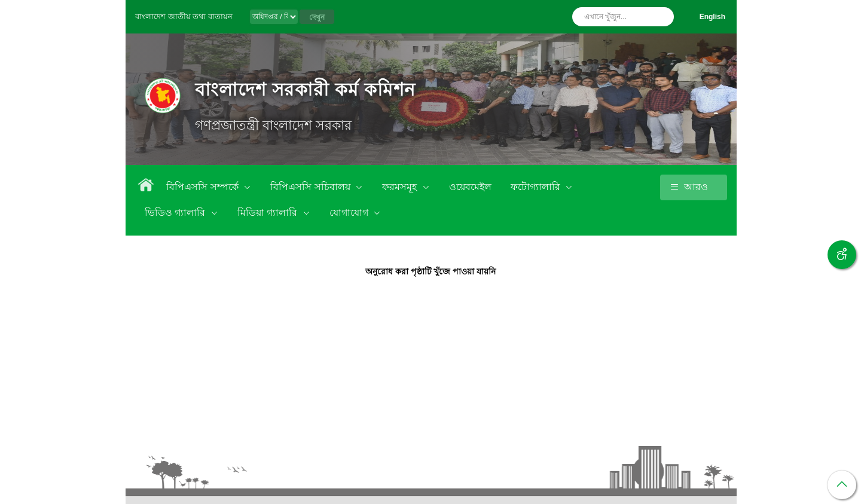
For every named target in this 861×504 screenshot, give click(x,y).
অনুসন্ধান (662, 17)
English (712, 17)
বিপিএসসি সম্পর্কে (204, 187)
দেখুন (317, 17)
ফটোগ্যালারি (537, 187)
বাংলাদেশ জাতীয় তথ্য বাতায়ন (184, 16)
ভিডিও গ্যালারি (176, 213)
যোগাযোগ (350, 213)
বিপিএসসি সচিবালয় (312, 187)
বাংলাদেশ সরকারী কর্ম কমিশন (305, 89)
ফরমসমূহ (401, 187)
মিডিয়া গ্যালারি (269, 213)
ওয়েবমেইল (470, 187)
